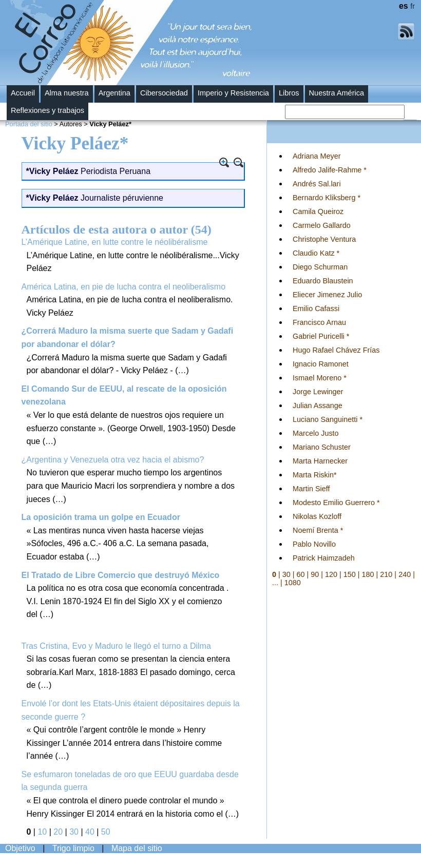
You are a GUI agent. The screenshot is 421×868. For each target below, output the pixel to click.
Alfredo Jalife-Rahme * (330, 170)
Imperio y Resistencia (233, 93)
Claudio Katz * (316, 253)
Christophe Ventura (324, 239)
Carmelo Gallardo (322, 225)
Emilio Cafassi (316, 308)
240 (405, 574)
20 (58, 832)
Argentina (114, 93)
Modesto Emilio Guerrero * (336, 503)
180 (368, 574)
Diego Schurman (320, 267)
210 (386, 574)
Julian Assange (318, 406)
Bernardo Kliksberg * (327, 198)
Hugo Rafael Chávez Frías (336, 350)
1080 (293, 583)
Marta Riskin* (315, 475)
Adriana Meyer (317, 156)
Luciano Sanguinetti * (328, 419)
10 (42, 832)
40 (90, 832)
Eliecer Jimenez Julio (327, 295)
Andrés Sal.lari (317, 184)
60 (301, 574)
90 (315, 574)
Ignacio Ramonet (321, 364)
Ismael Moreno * (320, 378)
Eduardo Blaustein (323, 281)
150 (350, 574)
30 (74, 832)
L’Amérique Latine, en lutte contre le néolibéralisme (115, 242)
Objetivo (20, 848)
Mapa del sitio (137, 848)
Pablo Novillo (314, 544)
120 (331, 574)
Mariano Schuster (322, 447)
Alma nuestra (67, 93)
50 (106, 832)
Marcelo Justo (316, 433)
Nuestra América (337, 93)
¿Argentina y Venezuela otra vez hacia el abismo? (113, 460)
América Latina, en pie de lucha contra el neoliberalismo (124, 287)
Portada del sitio (29, 124)
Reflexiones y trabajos (47, 110)
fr (413, 6)
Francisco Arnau (319, 322)
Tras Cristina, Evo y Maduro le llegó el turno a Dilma (116, 646)
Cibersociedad (164, 93)
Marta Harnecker (320, 461)
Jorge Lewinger (318, 392)
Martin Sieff (311, 489)
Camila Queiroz (318, 211)
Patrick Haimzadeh (324, 558)
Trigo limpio (73, 848)
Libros (289, 93)
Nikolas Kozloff (317, 516)
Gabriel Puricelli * (321, 336)
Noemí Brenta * (318, 530)
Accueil (23, 93)
